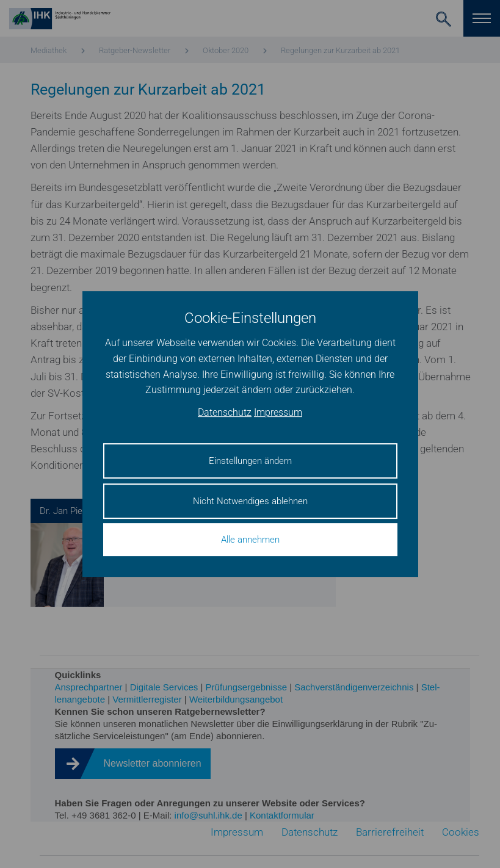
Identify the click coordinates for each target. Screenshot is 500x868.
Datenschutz (225, 412)
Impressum (278, 412)
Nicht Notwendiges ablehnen (250, 501)
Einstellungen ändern (250, 461)
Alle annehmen (250, 540)
